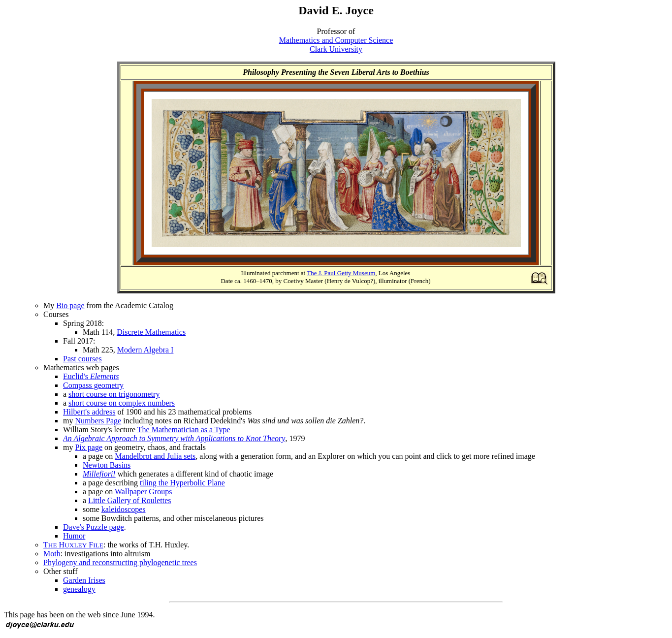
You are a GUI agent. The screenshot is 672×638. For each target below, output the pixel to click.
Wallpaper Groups (143, 492)
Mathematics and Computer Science (336, 40)
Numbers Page (98, 421)
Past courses (82, 359)
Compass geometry (93, 385)
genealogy (79, 589)
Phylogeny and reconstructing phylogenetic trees (120, 562)
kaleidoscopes (124, 509)
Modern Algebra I (145, 350)
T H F (73, 545)
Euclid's (91, 376)
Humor (74, 536)
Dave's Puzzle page (94, 527)
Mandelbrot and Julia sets (155, 456)
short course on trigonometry (114, 394)
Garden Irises (84, 580)
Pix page (89, 447)
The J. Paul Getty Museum (341, 273)
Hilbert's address (89, 412)
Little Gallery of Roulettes (129, 500)
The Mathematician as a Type (184, 430)
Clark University (336, 49)
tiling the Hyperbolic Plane (182, 483)
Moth (52, 554)
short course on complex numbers (122, 403)
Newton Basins (107, 465)
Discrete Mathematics (151, 332)
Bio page (70, 305)
